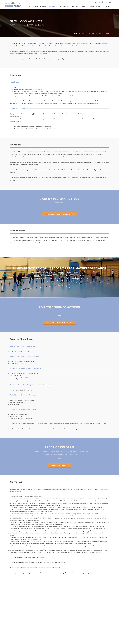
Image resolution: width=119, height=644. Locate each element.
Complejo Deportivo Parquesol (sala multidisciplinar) (32, 385)
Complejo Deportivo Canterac (22, 346)
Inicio (76, 34)
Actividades (83, 34)
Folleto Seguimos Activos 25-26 (59, 323)
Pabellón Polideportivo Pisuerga (23, 395)
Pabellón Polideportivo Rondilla (23, 409)
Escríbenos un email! (59, 466)
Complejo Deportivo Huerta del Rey (24, 356)
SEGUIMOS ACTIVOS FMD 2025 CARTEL (59, 214)
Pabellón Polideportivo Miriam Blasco (25, 368)
